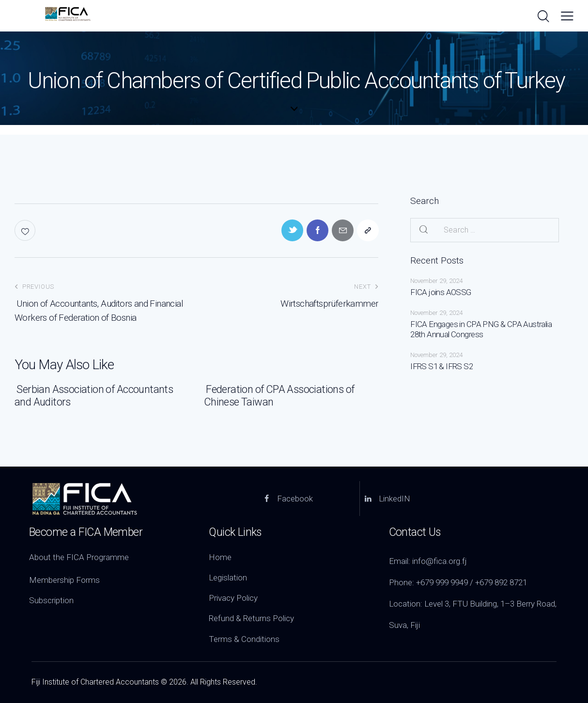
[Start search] (543, 17)
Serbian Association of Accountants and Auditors (94, 396)
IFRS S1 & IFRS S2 (441, 366)
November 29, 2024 (436, 281)
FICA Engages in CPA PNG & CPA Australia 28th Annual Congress (481, 329)
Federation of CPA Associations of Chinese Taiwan (279, 396)
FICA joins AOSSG (441, 292)
